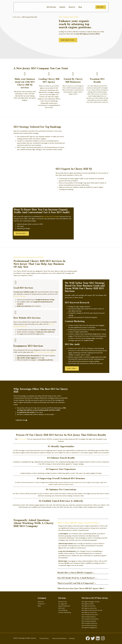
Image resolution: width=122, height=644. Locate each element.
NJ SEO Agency (17, 17)
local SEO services (20, 296)
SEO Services (51, 7)
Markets (62, 7)
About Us (72, 7)
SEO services (22, 439)
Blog (80, 7)
